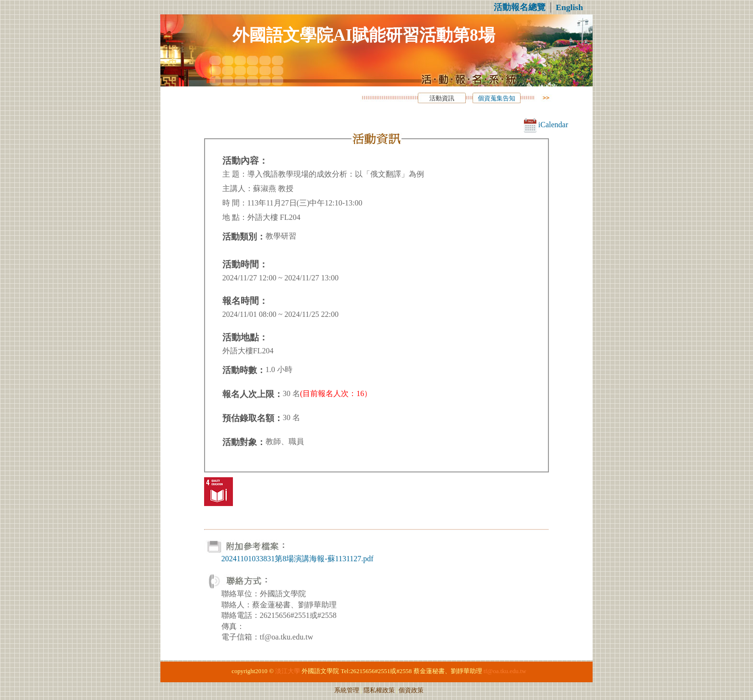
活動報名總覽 (520, 7)
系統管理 (347, 690)
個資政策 (411, 690)
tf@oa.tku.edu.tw (505, 671)
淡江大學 (288, 671)
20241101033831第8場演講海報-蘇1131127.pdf (298, 559)
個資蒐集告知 (497, 98)
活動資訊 (442, 98)
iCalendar (546, 125)
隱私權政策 (379, 690)
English (569, 7)
